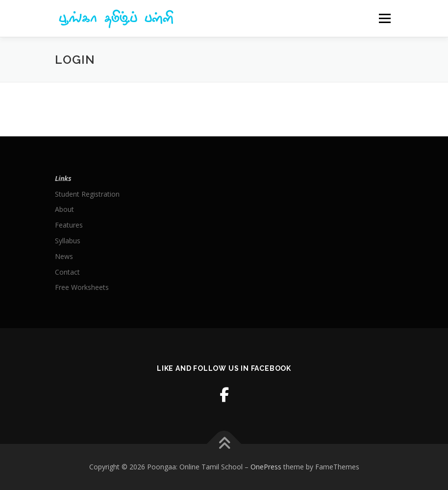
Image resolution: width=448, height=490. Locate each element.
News (64, 256)
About (64, 209)
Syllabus (68, 241)
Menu (385, 18)
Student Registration (87, 194)
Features (69, 225)
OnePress (266, 467)
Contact (67, 272)
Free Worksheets (82, 287)
